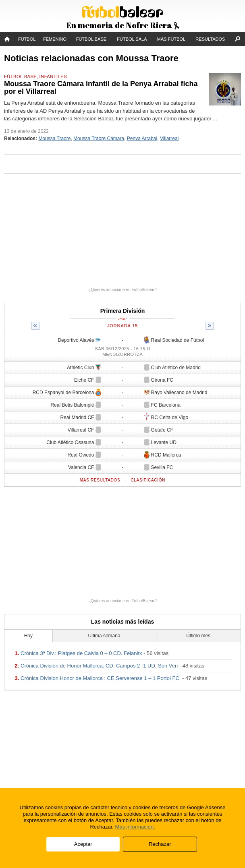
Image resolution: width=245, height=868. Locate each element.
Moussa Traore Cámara (99, 138)
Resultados (210, 39)
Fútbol (27, 39)
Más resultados (100, 480)
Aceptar (83, 844)
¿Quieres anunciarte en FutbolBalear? (122, 290)
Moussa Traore (54, 138)
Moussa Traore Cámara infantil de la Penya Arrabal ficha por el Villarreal (101, 88)
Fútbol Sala (132, 39)
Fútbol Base (91, 39)
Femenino (55, 39)
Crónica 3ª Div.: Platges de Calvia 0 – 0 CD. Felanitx (81, 653)
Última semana (104, 636)
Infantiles (53, 76)
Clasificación (148, 480)
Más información (134, 827)
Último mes (198, 636)
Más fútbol (171, 39)
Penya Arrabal (142, 138)
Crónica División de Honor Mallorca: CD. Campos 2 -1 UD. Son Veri (99, 666)
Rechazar (160, 844)
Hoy (28, 636)
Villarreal (169, 138)
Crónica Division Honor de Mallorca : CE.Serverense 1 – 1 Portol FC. (101, 678)
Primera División (123, 311)
